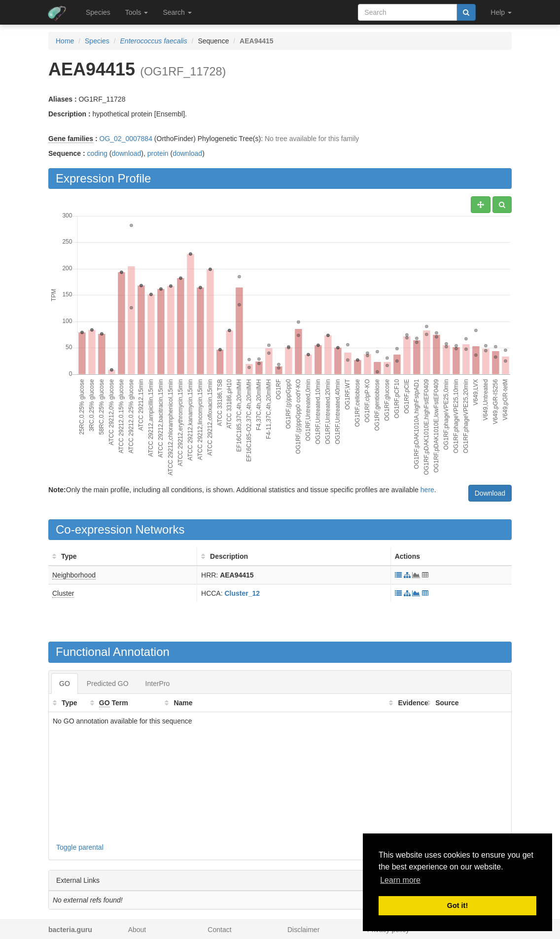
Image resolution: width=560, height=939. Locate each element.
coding (97, 153)
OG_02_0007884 (126, 139)
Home (65, 41)
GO (65, 684)
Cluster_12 (242, 593)
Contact (219, 930)
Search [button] (177, 12)
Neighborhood (74, 575)
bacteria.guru (70, 930)
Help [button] (501, 12)
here (427, 490)
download (126, 153)
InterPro (158, 684)
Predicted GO (108, 684)
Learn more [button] (400, 880)
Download (490, 493)
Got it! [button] (457, 905)
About (137, 930)
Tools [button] (137, 12)
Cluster (63, 593)
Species (98, 12)
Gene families (71, 139)
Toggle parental (80, 847)
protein (158, 153)
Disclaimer (303, 930)
